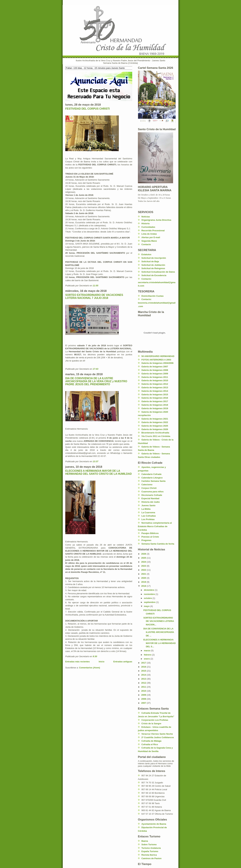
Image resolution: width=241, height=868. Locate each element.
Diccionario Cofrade (152, 495)
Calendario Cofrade (151, 474)
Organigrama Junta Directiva (156, 220)
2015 (144, 671)
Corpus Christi (149, 488)
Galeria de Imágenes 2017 (155, 401)
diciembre (149, 590)
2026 (144, 554)
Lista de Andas (149, 234)
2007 (144, 703)
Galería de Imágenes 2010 (155, 380)
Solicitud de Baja (150, 261)
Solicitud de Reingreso (153, 268)
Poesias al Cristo (150, 537)
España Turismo (150, 851)
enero (147, 659)
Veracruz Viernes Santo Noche (157, 734)
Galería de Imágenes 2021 (155, 419)
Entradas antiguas (123, 662)
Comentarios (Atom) (89, 668)
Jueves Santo (148, 505)
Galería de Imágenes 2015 (155, 395)
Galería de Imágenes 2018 (155, 405)
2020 (144, 578)
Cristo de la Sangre (151, 724)
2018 (144, 586)
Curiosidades (148, 227)
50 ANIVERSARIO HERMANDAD (158, 356)
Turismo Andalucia (151, 848)
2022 (144, 570)
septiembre (150, 602)
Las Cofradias (149, 516)
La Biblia (146, 509)
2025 (144, 558)
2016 (144, 667)
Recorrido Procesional (153, 231)
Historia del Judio (151, 502)
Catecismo (147, 485)
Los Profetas (148, 519)
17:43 (95, 369)
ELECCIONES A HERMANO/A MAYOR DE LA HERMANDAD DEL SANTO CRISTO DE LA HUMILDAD (98, 472)
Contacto (146, 244)
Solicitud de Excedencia (154, 275)
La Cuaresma (148, 512)
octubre (148, 598)
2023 (144, 566)
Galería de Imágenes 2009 (155, 374)
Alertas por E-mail (151, 237)
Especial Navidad (150, 498)
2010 (144, 691)
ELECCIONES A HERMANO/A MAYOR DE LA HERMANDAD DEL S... (159, 643)
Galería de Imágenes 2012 (155, 384)
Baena (145, 841)
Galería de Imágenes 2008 (155, 370)
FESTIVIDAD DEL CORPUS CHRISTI (88, 109)
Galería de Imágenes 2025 (155, 426)
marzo (147, 651)
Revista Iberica (149, 855)
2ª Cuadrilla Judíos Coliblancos (158, 737)
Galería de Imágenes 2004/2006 (157, 363)
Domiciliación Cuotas (152, 296)
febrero (148, 655)
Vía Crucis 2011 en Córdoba (156, 436)
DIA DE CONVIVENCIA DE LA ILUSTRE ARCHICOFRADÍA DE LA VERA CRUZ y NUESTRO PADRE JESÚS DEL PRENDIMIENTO (96, 381)
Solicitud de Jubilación (153, 265)
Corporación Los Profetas (155, 720)
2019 (144, 582)
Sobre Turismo (149, 844)
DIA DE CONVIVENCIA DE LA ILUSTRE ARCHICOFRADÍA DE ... (159, 632)
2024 (144, 562)
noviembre (150, 594)
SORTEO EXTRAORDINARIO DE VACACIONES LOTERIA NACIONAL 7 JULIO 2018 (94, 296)
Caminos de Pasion (151, 858)
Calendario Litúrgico (152, 478)
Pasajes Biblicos (150, 533)
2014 (144, 675)
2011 (144, 687)
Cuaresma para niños (152, 492)
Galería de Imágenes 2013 (155, 387)
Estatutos (146, 254)
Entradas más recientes (77, 662)
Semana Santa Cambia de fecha (158, 544)
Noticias (146, 217)
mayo (147, 606)
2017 (144, 663)
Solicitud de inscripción (154, 258)
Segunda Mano (149, 241)
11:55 (95, 286)
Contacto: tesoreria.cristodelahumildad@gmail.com (157, 303)
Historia (145, 223)
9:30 (95, 656)
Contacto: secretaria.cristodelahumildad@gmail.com (157, 282)
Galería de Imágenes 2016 (155, 398)
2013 (144, 679)
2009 (144, 695)
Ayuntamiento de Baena (154, 824)
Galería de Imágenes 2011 (155, 377)
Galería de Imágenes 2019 (155, 408)
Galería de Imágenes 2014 (155, 391)
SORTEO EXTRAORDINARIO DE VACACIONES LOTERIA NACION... (159, 621)
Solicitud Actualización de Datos (158, 272)
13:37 (95, 461)
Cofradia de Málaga (151, 741)
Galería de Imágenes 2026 (155, 429)
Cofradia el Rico (150, 744)
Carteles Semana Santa (153, 481)
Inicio (102, 662)
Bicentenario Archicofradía (155, 433)
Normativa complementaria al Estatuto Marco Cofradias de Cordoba (155, 526)
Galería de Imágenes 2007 (155, 367)
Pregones (146, 540)
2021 (144, 574)
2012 (144, 683)
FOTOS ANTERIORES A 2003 (156, 360)
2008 (144, 699)
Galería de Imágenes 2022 (155, 422)
